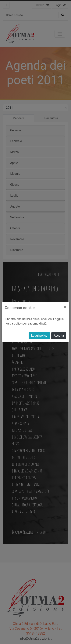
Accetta (59, 336)
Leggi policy (39, 336)
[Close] (65, 307)
